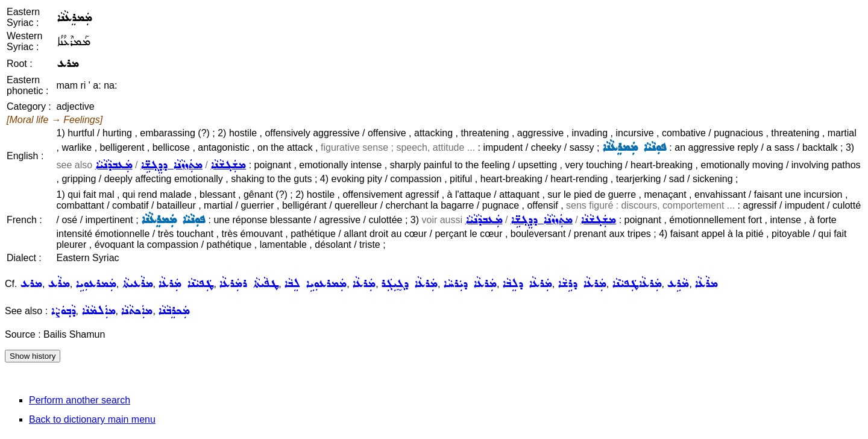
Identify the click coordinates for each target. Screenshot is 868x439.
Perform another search (80, 400)
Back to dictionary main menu (92, 419)
